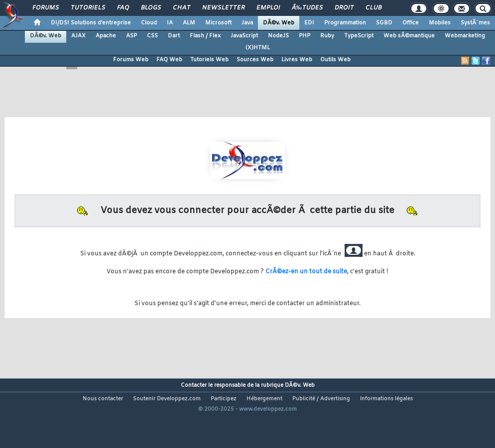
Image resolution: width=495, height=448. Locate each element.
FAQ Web (169, 60)
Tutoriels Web (209, 60)
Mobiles (440, 23)
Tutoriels (88, 8)
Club (373, 8)
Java (247, 23)
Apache (106, 36)
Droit (344, 8)
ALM (189, 23)
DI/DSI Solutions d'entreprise (91, 23)
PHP (305, 36)
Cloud (149, 23)
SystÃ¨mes (475, 23)
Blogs (151, 8)
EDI (309, 23)
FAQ (123, 8)
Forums (46, 8)
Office (411, 23)
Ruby (327, 36)
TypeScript (359, 36)
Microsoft (218, 23)
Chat (182, 8)
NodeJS (278, 36)
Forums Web (131, 60)
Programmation (345, 23)
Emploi (268, 8)
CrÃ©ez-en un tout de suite (306, 272)
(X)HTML (258, 48)
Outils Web (335, 60)
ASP (131, 36)
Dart (174, 36)
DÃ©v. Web (279, 23)
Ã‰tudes (307, 8)
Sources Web (255, 60)
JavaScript (244, 36)
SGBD (384, 23)
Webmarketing (465, 36)
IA (170, 23)
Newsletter (223, 8)
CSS (152, 36)
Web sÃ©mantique (409, 36)
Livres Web (297, 60)
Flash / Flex (205, 36)
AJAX (78, 36)
